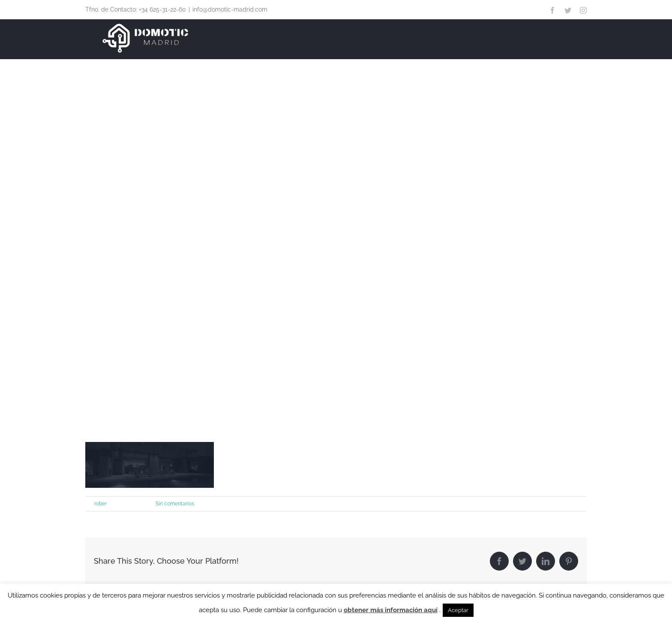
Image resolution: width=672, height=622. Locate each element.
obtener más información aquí (391, 610)
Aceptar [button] (458, 610)
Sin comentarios (175, 504)
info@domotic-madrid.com (230, 9)
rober (100, 504)
